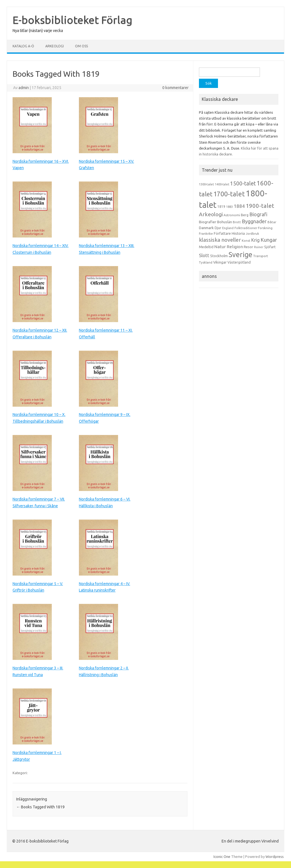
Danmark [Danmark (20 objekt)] (206, 228)
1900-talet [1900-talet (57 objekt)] (260, 206)
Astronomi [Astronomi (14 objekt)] (232, 215)
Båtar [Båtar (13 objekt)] (272, 222)
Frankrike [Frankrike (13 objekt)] (206, 234)
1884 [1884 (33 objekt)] (239, 206)
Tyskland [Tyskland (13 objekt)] (206, 262)
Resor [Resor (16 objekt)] (248, 247)
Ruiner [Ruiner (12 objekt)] (259, 247)
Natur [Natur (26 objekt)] (220, 247)
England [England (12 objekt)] (228, 228)
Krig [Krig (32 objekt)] (255, 240)
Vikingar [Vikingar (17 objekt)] (220, 262)
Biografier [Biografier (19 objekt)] (208, 222)
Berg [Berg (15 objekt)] (245, 215)
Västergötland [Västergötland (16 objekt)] (239, 262)
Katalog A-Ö (23, 46)
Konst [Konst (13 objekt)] (246, 241)
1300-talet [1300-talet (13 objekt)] (206, 184)
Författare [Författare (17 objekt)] (222, 233)
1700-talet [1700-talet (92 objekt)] (229, 194)
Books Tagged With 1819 (40, 807)
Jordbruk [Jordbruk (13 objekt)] (252, 234)
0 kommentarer (175, 88)
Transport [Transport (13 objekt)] (261, 256)
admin (24, 88)
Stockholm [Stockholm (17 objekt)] (219, 256)
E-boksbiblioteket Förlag (72, 20)
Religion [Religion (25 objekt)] (235, 247)
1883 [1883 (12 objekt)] (229, 207)
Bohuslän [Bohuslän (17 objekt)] (225, 222)
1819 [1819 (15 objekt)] (221, 207)
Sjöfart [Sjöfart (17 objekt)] (270, 247)
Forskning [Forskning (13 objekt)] (265, 228)
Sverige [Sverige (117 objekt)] (240, 255)
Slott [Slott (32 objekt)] (204, 255)
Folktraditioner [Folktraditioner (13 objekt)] (246, 228)
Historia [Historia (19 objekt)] (238, 233)
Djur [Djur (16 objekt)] (218, 228)
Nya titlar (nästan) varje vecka (38, 31)
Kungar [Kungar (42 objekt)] (269, 240)
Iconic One (222, 857)
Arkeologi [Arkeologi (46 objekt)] (211, 214)
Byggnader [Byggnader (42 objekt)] (254, 221)
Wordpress (275, 857)
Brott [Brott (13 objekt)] (237, 222)
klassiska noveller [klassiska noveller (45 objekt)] (220, 240)
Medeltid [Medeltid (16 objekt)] (206, 247)
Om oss (81, 46)
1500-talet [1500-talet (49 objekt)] (243, 183)
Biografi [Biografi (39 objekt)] (258, 214)
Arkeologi (55, 46)
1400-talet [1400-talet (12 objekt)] (222, 184)
